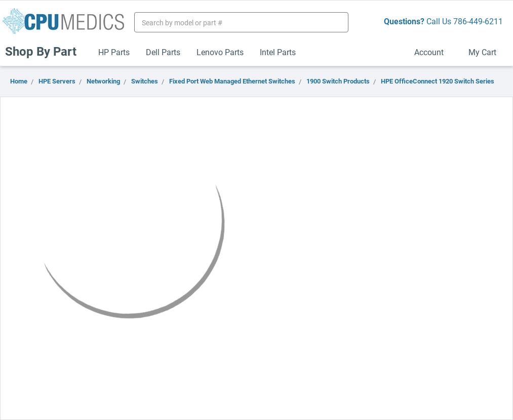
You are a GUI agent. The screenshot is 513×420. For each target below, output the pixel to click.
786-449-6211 (478, 21)
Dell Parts (163, 52)
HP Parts (114, 52)
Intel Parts (278, 52)
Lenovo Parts (220, 52)
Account (433, 52)
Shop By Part (45, 51)
